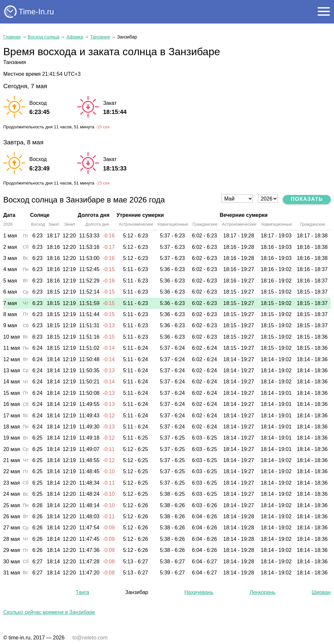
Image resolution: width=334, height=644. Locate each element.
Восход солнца (44, 37)
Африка (75, 37)
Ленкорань (262, 592)
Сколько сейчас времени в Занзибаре (49, 612)
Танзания (100, 37)
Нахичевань (199, 592)
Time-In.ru (36, 12)
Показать (307, 199)
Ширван (321, 592)
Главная (12, 37)
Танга (82, 592)
